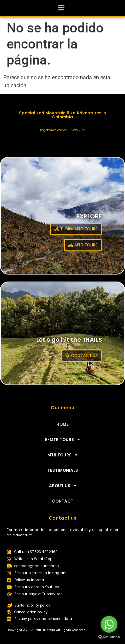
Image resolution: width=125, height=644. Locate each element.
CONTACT (63, 501)
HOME (62, 424)
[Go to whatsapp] (109, 624)
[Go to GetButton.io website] (109, 637)
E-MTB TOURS (62, 440)
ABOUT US (63, 486)
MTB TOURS (62, 455)
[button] (61, 7)
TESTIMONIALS (63, 470)
